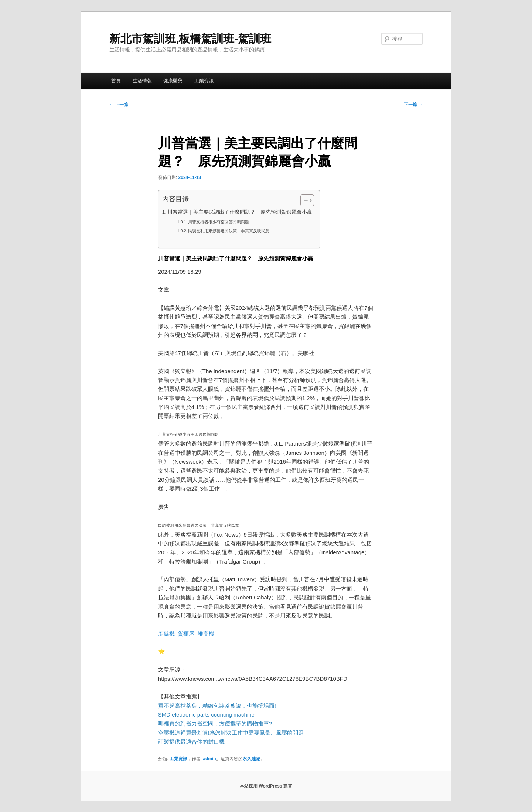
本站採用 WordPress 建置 (266, 786)
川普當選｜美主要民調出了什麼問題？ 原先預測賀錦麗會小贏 (240, 212)
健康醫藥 (173, 81)
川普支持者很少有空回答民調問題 (219, 222)
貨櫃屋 (186, 634)
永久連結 (252, 759)
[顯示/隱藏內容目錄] (303, 200)
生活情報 (142, 81)
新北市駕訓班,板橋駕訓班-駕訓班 (190, 39)
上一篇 (119, 105)
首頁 (116, 81)
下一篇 (413, 105)
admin (209, 759)
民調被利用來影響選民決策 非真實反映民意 (229, 231)
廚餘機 (166, 634)
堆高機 (206, 634)
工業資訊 (204, 81)
